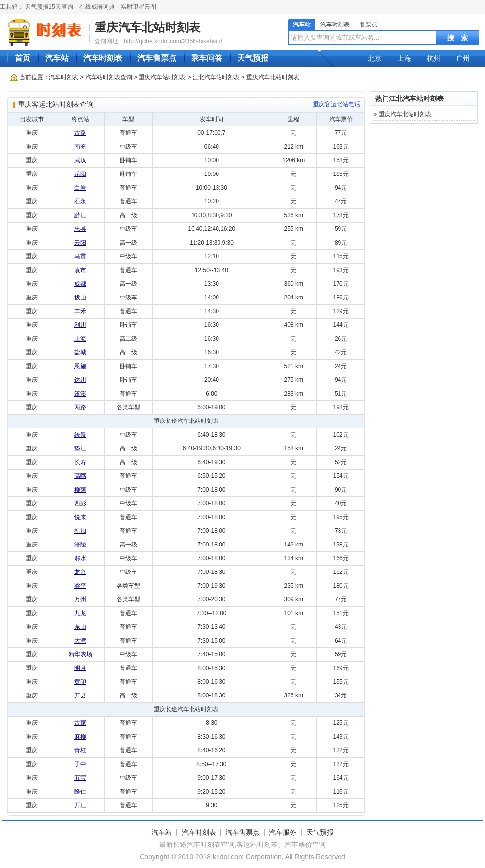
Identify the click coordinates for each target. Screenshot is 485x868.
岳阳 (80, 174)
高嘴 (80, 476)
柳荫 (80, 490)
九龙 (80, 613)
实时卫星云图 (139, 7)
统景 (80, 435)
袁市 (80, 270)
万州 (80, 599)
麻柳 (80, 737)
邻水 (80, 558)
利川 (80, 325)
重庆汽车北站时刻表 (147, 27)
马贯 (80, 256)
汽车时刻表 (335, 25)
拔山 (80, 298)
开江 (80, 805)
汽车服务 (283, 832)
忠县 (80, 229)
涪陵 (80, 545)
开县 (80, 695)
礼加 (80, 531)
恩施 (80, 366)
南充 (80, 147)
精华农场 (80, 654)
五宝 (80, 778)
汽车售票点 (157, 58)
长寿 (80, 462)
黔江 (80, 215)
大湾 (80, 641)
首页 (23, 58)
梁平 (80, 586)
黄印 (80, 682)
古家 (80, 723)
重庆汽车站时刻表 (162, 77)
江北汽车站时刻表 (216, 77)
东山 (80, 627)
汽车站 (302, 25)
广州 (463, 58)
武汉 (80, 160)
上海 (404, 58)
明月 (80, 668)
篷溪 (80, 394)
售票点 (368, 25)
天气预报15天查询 (49, 7)
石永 (80, 201)
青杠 (80, 750)
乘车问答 (207, 58)
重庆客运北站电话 (337, 104)
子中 (80, 764)
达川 (80, 380)
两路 (80, 407)
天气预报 (253, 58)
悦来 (80, 517)
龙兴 (80, 572)
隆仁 (80, 792)
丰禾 (80, 311)
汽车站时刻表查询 (109, 77)
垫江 (80, 448)
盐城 (80, 352)
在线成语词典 (97, 7)
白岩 (80, 188)
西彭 (80, 503)
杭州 (434, 58)
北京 (375, 58)
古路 (80, 133)
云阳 (80, 243)
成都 (80, 284)
